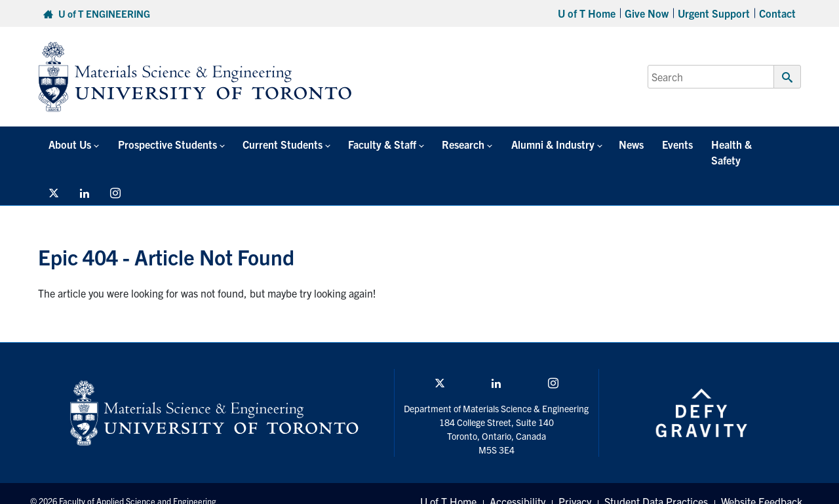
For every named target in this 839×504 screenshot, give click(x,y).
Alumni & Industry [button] (510, 144)
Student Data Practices (656, 486)
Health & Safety (683, 144)
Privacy (575, 486)
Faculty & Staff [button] (355, 144)
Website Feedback (762, 486)
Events (620, 144)
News (582, 144)
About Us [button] (65, 144)
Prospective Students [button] (154, 144)
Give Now (647, 13)
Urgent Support (714, 13)
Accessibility (517, 486)
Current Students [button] (262, 144)
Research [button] (428, 144)
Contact (777, 13)
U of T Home (587, 13)
